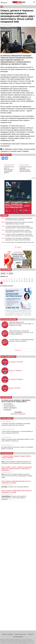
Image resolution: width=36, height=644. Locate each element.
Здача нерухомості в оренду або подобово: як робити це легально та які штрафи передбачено (21, 332)
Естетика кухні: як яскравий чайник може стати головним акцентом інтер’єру (20, 243)
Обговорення (7, 453)
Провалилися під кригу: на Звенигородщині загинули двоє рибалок (9, 170)
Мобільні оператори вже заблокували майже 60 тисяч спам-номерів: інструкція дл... (18, 440)
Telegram (26, 151)
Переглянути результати (18, 414)
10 (25, 279)
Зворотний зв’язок (20, 634)
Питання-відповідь (9, 319)
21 (19, 281)
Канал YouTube (15, 388)
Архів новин (6, 270)
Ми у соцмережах (8, 357)
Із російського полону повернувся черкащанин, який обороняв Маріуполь (25, 169)
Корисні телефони (8, 634)
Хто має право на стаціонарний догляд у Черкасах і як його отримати (22, 340)
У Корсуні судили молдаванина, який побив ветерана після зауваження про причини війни (19, 235)
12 (30, 279)
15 (4, 281)
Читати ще (18, 350)
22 (22, 281)
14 (2, 281)
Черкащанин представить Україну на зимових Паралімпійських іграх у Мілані (19, 223)
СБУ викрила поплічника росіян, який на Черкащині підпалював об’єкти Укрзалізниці (19, 231)
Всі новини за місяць (7, 286)
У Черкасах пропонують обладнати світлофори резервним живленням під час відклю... (16, 424)
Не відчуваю (8, 410)
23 (25, 281)
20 (17, 281)
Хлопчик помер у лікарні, (17, 138)
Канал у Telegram (16, 371)
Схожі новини (7, 418)
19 (14, 281)
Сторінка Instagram (16, 379)
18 (12, 281)
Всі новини (18, 247)
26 (32, 281)
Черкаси (5, 3)
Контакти (30, 634)
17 (9, 281)
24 (27, 281)
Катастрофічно (8, 404)
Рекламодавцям (18, 637)
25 (30, 281)
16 (7, 281)
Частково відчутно (9, 406)
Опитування (6, 397)
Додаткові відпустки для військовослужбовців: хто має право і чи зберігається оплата (21, 324)
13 (32, 279)
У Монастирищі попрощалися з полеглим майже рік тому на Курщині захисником (17, 432)
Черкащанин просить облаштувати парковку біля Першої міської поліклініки (19, 219)
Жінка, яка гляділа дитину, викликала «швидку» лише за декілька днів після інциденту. (17, 136)
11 (27, 279)
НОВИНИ (4, 215)
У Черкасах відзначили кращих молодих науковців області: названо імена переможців (19, 227)
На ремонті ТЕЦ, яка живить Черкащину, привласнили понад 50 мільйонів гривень (18, 239)
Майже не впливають (10, 408)
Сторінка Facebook (16, 362)
